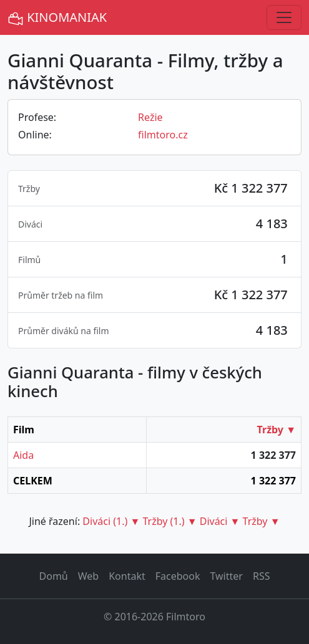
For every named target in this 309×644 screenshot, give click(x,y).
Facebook (178, 576)
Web (88, 576)
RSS (262, 576)
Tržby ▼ (277, 430)
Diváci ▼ (220, 521)
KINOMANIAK (57, 18)
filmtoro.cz (163, 135)
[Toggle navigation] (284, 17)
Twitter (226, 576)
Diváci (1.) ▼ (111, 521)
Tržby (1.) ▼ (169, 521)
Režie (150, 117)
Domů (54, 576)
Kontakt (127, 576)
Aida (23, 455)
